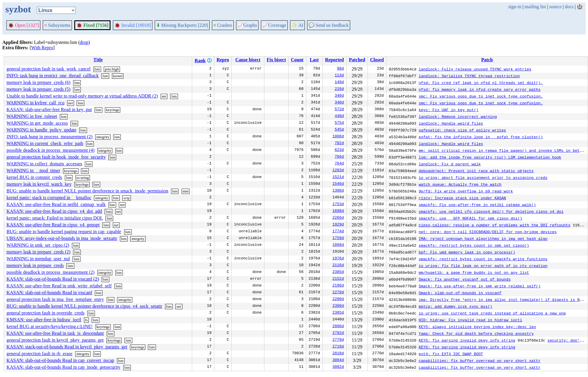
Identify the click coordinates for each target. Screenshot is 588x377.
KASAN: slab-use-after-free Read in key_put (49, 110)
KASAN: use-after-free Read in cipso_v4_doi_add (54, 211)
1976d (338, 259)
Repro (223, 60)
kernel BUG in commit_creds (34, 177)
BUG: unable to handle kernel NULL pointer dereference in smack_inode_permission (87, 191)
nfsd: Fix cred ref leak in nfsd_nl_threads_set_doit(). (481, 83)
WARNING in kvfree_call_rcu (35, 103)
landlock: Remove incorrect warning (458, 116)
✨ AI (297, 25)
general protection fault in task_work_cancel (48, 69)
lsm (97, 69)
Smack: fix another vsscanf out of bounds (465, 279)
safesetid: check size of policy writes (462, 130)
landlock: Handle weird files (451, 123)
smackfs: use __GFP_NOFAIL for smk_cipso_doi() (470, 218)
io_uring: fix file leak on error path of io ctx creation (483, 266)
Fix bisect (276, 60)
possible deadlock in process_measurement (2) (51, 272)
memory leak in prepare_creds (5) (38, 89)
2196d (338, 286)
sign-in (515, 7)
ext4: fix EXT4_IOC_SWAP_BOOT (451, 354)
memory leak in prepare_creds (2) (38, 252)
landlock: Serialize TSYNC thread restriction (469, 76)
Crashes (223, 25)
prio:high (112, 69)
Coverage (274, 25)
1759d (338, 238)
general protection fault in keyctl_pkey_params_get (55, 340)
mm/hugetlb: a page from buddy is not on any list (474, 272)
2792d (338, 333)
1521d (338, 177)
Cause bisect (248, 60)
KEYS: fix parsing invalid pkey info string (467, 340)
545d (339, 130)
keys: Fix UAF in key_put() (448, 110)
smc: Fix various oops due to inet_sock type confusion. (481, 96)
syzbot (18, 9)
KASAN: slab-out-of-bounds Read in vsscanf (49, 293)
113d (339, 76)
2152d (338, 279)
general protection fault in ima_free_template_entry (55, 299)
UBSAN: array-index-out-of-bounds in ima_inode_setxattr (62, 238)
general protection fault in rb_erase (39, 354)
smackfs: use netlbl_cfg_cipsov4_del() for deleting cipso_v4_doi (491, 211)
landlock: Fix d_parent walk (450, 164)
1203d (338, 171)
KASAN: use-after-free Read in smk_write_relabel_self (59, 286)
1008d (338, 137)
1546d (338, 184)
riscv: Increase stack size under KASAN (462, 198)
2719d (338, 347)
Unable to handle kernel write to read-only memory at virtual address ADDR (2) (82, 96)
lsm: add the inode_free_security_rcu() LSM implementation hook (490, 157)
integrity (103, 137)
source (556, 7)
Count (297, 60)
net (164, 96)
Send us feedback (329, 25)
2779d (338, 340)
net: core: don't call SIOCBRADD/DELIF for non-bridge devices (487, 232)
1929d (338, 225)
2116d (338, 266)
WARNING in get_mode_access (37, 123)
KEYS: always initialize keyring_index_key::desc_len (477, 327)
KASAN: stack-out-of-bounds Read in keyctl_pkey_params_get (67, 347)
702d (339, 144)
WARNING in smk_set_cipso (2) (38, 245)
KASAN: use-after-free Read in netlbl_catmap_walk (56, 204)
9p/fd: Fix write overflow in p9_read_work (466, 191)
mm (185, 191)
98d (340, 69)
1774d (338, 232)
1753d (338, 205)
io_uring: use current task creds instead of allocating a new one (492, 313)
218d (339, 89)
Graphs (247, 25)
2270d (338, 293)
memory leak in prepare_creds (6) (38, 82)
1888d (338, 245)
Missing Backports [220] (182, 25)
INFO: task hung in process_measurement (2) (50, 137)
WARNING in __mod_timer (33, 171)
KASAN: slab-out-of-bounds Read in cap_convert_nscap (60, 360)
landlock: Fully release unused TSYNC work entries (475, 69)
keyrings (113, 110)
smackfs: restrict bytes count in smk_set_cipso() (474, 245)
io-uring (83, 178)
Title (98, 60)
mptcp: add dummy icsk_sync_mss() (455, 306)
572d (339, 110)
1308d (338, 191)
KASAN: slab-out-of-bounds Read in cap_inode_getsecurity (64, 367)
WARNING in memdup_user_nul (38, 259)
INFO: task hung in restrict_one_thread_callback (53, 76)
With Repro (42, 48)
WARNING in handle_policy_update (41, 130)
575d (339, 123)
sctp (127, 198)
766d (339, 157)
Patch (487, 60)
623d (339, 150)
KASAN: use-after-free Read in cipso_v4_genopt (53, 225)
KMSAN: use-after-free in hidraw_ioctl (44, 320)
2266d (338, 218)
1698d (338, 211)
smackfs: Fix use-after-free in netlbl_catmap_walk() (477, 205)
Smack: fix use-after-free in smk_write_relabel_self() (479, 286)
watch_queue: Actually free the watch (460, 184)
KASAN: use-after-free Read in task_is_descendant (55, 333)
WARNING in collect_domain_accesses (44, 164)
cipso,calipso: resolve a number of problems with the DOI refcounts (494, 225)
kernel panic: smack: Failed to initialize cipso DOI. (55, 218)
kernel (118, 76)
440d (339, 116)
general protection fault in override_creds (46, 313)
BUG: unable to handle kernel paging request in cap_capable (64, 232)
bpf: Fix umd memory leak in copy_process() (467, 252)
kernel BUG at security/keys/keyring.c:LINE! (50, 326)
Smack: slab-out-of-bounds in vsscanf (460, 293)
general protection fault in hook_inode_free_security (56, 157)
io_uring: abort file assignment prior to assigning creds (483, 177)
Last (314, 60)
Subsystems (57, 25)
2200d (338, 299)
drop (84, 42)
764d (339, 164)
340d (339, 96)
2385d (338, 272)
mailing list (535, 7)
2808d (338, 327)
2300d (338, 306)
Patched (357, 60)
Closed (377, 60)
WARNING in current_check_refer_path (45, 143)
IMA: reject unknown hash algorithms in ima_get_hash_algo (483, 238)
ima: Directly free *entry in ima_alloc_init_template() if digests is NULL (502, 299)
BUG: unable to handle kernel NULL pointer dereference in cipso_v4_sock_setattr (84, 306)
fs (86, 320)
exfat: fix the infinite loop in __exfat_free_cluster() (481, 137)
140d (339, 83)
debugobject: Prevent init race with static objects (476, 171)
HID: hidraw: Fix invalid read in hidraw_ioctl (470, 320)
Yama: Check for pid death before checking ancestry (476, 333)
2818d (338, 354)
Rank (200, 61)
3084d (338, 360)
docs (569, 7)
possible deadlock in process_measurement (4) (51, 150)
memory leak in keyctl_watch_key (39, 184)
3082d (338, 367)
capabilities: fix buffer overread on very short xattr (479, 360)
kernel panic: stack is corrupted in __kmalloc (49, 198)
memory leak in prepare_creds (35, 265)
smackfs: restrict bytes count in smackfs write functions (483, 259)
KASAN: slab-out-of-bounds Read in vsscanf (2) (53, 279)
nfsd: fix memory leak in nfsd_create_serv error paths (479, 89)
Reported (335, 60)
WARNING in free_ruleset (32, 116)
